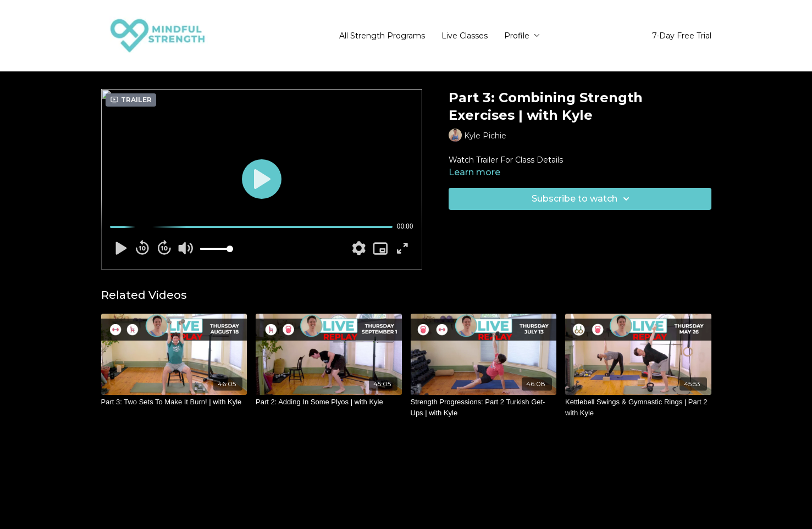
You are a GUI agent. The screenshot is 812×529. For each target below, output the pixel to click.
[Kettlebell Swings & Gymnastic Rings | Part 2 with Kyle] (638, 407)
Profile (522, 36)
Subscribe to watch (582, 199)
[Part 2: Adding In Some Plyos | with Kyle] (329, 402)
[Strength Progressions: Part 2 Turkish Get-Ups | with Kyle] (484, 407)
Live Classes (465, 36)
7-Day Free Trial (682, 36)
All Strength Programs (382, 36)
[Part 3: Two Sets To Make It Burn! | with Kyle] (174, 402)
